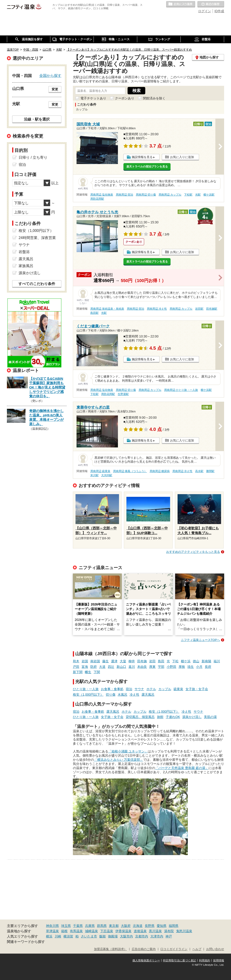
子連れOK (173, 717)
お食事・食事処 (112, 689)
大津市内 (157, 936)
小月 (199, 667)
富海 (85, 667)
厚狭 (182, 667)
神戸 (169, 936)
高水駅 (199, 471)
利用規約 (205, 960)
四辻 (111, 667)
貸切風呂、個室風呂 (140, 717)
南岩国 (95, 661)
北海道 (138, 926)
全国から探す (50, 75)
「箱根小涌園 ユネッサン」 (128, 751)
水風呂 (123, 695)
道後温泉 (140, 931)
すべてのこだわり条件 (37, 284)
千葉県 (78, 926)
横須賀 (68, 936)
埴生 (191, 667)
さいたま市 (89, 936)
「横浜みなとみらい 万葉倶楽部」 (119, 760)
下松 (175, 661)
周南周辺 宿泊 (124, 195)
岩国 (85, 661)
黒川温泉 (155, 931)
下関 (97, 672)
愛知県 (162, 926)
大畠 (123, 661)
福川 (217, 661)
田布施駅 (212, 309)
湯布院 (169, 931)
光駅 (198, 195)
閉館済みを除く (154, 98)
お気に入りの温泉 (181, 4)
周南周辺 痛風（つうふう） (130, 471)
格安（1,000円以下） (88, 695)
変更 (55, 89)
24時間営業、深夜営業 (37, 238)
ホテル (151, 689)
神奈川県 (52, 926)
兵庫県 (90, 926)
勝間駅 (210, 471)
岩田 (152, 661)
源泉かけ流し (192, 717)
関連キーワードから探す (26, 942)
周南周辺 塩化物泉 (102, 195)
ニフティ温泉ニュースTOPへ (200, 640)
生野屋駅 (123, 394)
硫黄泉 (178, 689)
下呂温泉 (107, 931)
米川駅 (94, 475)
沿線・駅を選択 (37, 119)
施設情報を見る (142, 157)
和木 (76, 661)
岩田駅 (199, 309)
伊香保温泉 (123, 931)
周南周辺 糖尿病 (160, 471)
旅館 (160, 717)
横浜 (49, 936)
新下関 (78, 672)
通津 (114, 661)
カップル (165, 689)
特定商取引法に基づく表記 (180, 960)
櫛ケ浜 (186, 661)
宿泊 (129, 689)
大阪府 (126, 926)
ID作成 (219, 11)
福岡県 (174, 926)
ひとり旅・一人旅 (86, 689)
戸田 (76, 667)
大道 (102, 667)
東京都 (114, 926)
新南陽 (206, 661)
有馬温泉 (76, 931)
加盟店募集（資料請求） (110, 949)
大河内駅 (107, 475)
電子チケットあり (93, 98)
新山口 (121, 667)
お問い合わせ (215, 949)
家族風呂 (26, 266)
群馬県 (102, 926)
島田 (161, 661)
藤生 (106, 661)
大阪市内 (126, 936)
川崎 (58, 936)
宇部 (161, 667)
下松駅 (188, 195)
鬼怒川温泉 (184, 931)
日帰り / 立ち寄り (33, 157)
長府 (208, 667)
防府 (94, 667)
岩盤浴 (24, 252)
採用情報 (219, 960)
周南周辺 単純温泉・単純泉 (107, 309)
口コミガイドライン (174, 949)
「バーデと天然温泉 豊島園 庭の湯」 (182, 768)
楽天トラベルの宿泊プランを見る (147, 167)
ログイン (205, 11)
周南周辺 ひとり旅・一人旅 (181, 390)
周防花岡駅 (97, 199)
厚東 (152, 667)
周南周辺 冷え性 (157, 309)
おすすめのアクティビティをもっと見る (193, 552)
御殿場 (113, 936)
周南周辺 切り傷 (146, 195)
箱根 (64, 931)
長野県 (150, 926)
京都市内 (142, 936)
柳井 (132, 661)
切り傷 (111, 695)
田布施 (142, 661)
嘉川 (132, 667)
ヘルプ (197, 949)
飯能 (103, 936)
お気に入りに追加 (182, 157)
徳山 (196, 661)
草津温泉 (52, 931)
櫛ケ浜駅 (209, 195)
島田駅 (94, 313)
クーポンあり (125, 98)
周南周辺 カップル (170, 195)
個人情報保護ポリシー (146, 960)
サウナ (139, 689)
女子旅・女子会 (197, 689)
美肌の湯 (210, 717)
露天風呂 (148, 695)
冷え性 (134, 695)
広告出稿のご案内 (144, 949)
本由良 (142, 667)
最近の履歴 (211, 4)
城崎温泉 (91, 931)
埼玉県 (66, 926)
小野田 (171, 667)
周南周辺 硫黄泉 (100, 471)
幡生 (88, 672)
